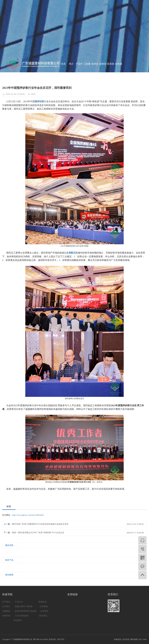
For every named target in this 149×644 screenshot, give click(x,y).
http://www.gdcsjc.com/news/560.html (28, 515)
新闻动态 (103, 72)
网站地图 (134, 639)
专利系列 (17, 620)
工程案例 (87, 72)
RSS (140, 639)
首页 (64, 64)
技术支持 (95, 72)
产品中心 (79, 72)
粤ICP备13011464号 (41, 639)
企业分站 (126, 639)
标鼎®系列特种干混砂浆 (26, 611)
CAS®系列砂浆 (22, 616)
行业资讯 (44, 611)
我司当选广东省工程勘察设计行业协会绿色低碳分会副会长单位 (40, 524)
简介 (71, 64)
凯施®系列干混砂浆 (24, 606)
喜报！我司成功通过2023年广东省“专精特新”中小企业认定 (38, 533)
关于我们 (6, 602)
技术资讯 (43, 616)
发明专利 (7, 616)
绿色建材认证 (119, 72)
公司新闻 (44, 606)
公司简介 (7, 606)
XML (145, 639)
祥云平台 (61, 639)
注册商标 (6, 611)
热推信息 (118, 639)
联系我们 (111, 72)
